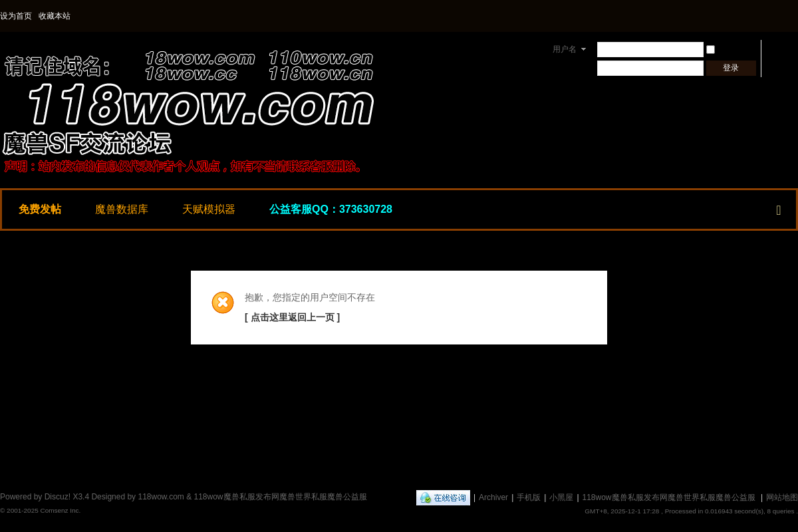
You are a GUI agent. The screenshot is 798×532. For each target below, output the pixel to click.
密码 (561, 68)
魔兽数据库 (122, 209)
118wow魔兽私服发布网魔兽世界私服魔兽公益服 (669, 497)
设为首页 (16, 16)
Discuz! (58, 497)
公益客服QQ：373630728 (331, 209)
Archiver (493, 497)
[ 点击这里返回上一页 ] (292, 317)
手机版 (529, 497)
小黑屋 (561, 497)
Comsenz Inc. (60, 510)
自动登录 (728, 49)
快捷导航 (779, 207)
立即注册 (782, 68)
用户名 (565, 49)
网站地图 (782, 497)
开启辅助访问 (795, 16)
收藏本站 (55, 16)
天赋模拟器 (209, 209)
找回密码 (782, 49)
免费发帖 (40, 209)
